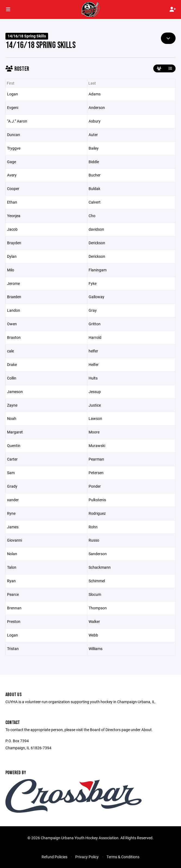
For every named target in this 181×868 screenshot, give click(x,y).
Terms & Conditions (123, 857)
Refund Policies (54, 857)
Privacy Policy (87, 857)
